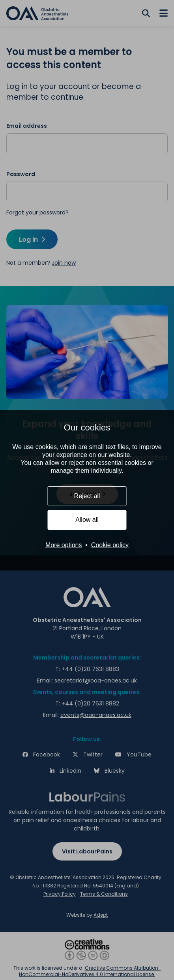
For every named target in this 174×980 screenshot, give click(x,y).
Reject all (87, 496)
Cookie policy (110, 545)
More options (64, 545)
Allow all (87, 520)
